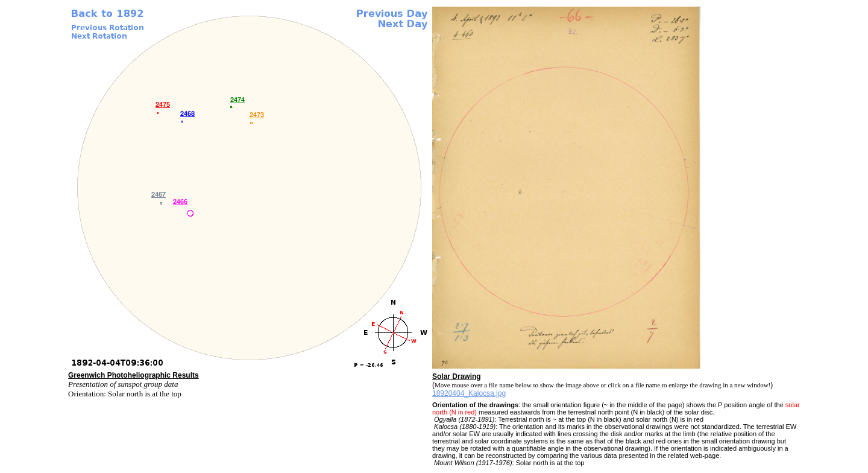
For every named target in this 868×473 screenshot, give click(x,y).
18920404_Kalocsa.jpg (469, 393)
